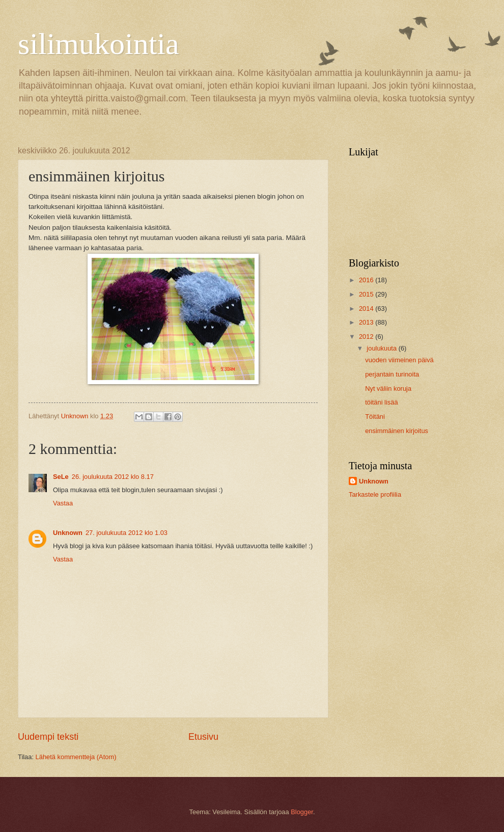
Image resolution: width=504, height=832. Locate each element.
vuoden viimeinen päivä (399, 360)
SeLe (61, 477)
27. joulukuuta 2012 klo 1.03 (127, 533)
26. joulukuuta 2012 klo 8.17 (113, 477)
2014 (367, 308)
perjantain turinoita (392, 374)
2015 (367, 294)
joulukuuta (382, 348)
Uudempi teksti (48, 737)
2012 (367, 337)
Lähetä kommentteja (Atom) (76, 757)
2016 (367, 280)
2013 (367, 322)
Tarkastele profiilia (375, 494)
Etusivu (203, 737)
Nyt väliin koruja (388, 388)
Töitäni (375, 417)
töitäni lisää (381, 402)
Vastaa (63, 503)
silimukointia (99, 44)
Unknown (68, 533)
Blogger (302, 812)
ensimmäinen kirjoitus (397, 431)
